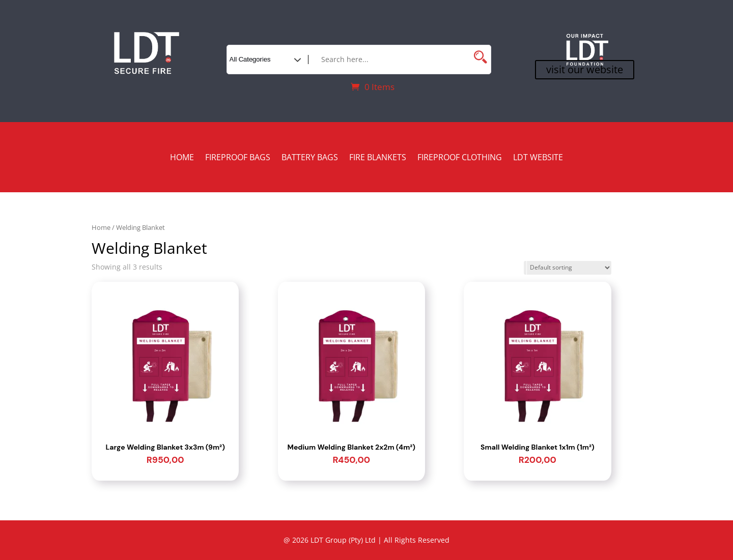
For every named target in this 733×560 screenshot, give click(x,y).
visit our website (585, 69)
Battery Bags (310, 158)
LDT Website (538, 158)
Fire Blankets (378, 158)
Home (182, 158)
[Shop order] (568, 268)
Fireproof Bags (238, 158)
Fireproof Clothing (460, 158)
